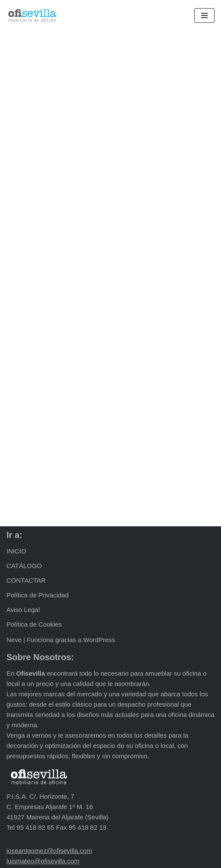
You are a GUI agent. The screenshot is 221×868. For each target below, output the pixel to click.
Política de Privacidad (37, 595)
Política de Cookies (34, 624)
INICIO (16, 551)
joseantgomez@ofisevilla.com (49, 851)
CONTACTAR (26, 580)
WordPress (99, 640)
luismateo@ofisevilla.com (43, 861)
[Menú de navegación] (204, 15)
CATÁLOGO (24, 566)
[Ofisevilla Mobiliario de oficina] (32, 15)
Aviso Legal (23, 610)
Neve (14, 640)
